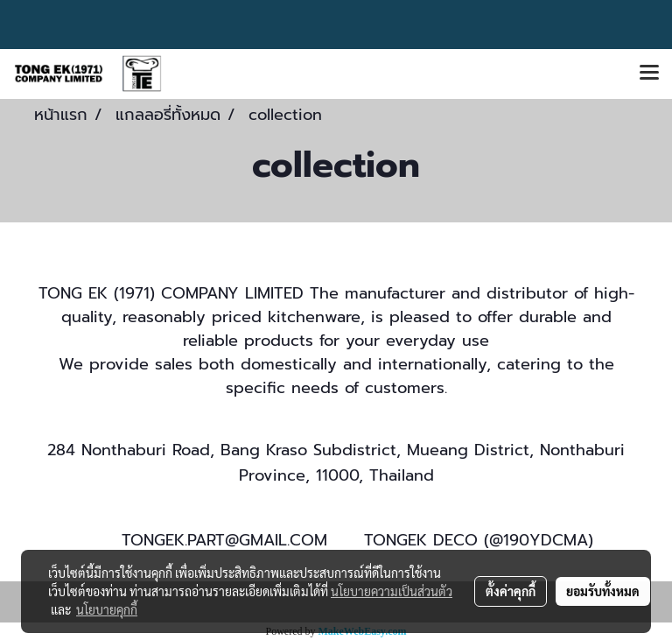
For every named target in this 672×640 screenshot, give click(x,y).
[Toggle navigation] (649, 74)
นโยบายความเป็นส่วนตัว (392, 591)
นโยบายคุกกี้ (107, 609)
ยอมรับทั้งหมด (603, 591)
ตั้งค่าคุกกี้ (511, 591)
